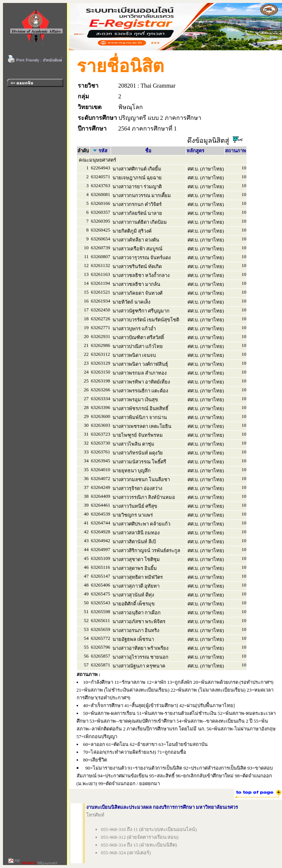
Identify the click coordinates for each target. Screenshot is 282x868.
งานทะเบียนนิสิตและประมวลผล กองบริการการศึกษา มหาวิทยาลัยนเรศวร (162, 807)
